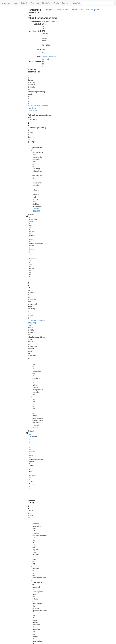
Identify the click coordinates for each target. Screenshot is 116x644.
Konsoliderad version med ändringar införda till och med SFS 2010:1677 (63, 590)
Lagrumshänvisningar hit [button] (90, 170)
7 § (34, 226)
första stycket (49, 289)
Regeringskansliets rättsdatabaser (60, 30)
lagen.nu (6, 3)
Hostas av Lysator (93, 643)
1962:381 (90, 409)
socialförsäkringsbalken (45, 44)
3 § (34, 71)
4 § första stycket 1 (58, 482)
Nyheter (75, 3)
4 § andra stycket (58, 220)
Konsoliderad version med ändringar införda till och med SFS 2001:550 (63, 518)
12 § (35, 362)
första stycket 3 (53, 218)
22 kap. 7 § (90, 418)
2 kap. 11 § (77, 409)
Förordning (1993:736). (89, 425)
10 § (105, 173)
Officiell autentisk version (46, 622)
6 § (34, 170)
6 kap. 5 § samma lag (55, 423)
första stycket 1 (48, 144)
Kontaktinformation (78, 643)
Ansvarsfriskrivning (63, 643)
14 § (35, 387)
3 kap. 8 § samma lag (86, 411)
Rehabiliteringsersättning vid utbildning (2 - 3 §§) (11, 14)
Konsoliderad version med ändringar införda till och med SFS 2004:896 (63, 545)
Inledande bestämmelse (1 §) (11, 10)
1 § (34, 40)
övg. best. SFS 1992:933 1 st (94, 173)
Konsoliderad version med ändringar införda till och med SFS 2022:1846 (63, 625)
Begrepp (65, 3)
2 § (34, 52)
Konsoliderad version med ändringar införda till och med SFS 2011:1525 (63, 607)
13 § (35, 378)
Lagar (16, 3)
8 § (69, 220)
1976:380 (86, 421)
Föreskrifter (46, 3)
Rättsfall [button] (85, 52)
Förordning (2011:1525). (63, 44)
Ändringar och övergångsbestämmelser (10, 23)
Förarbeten (35, 3)
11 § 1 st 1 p (86, 229)
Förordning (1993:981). (55, 146)
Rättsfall (24, 3)
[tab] (98, 52)
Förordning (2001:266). (66, 91)
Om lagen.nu (50, 643)
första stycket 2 (51, 210)
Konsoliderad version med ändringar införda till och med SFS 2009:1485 (63, 563)
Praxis (56, 3)
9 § (34, 279)
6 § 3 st (85, 271)
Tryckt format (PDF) (44, 501)
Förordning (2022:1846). (47, 265)
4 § (34, 99)
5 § (34, 150)
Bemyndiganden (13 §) (9, 20)
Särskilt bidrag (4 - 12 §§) (10, 17)
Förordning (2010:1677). (64, 383)
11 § (84, 322)
